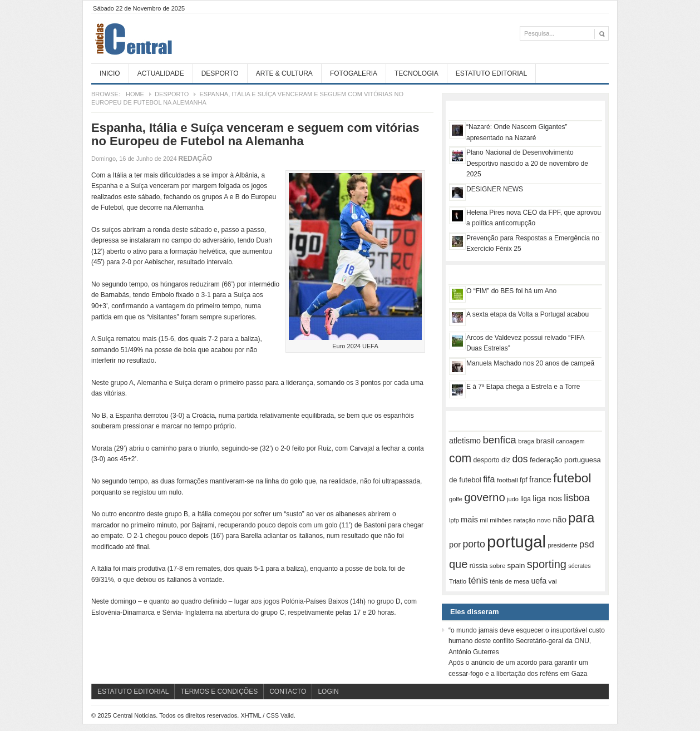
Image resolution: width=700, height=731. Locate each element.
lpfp (454, 520)
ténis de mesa (509, 581)
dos (520, 459)
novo (544, 520)
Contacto (288, 692)
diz (506, 460)
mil (484, 520)
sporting (547, 564)
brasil (545, 441)
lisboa (577, 498)
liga (526, 499)
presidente (562, 545)
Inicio (110, 73)
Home (135, 94)
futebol (572, 478)
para (581, 518)
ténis (478, 581)
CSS (272, 715)
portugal (516, 542)
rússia (479, 566)
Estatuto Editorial (491, 73)
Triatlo (458, 581)
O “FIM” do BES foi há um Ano (511, 291)
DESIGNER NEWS (495, 189)
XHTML (251, 715)
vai (553, 581)
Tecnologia (416, 73)
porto (474, 544)
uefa (539, 581)
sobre (497, 566)
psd (587, 544)
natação (524, 520)
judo (513, 499)
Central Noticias (175, 38)
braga (526, 441)
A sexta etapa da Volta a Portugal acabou (528, 314)
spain (516, 565)
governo (485, 497)
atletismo (465, 441)
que (458, 564)
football (507, 480)
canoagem (570, 441)
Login (328, 692)
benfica (499, 440)
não (559, 520)
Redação (196, 159)
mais (469, 520)
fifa (489, 479)
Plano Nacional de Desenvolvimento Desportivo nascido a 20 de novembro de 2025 (527, 163)
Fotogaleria (354, 73)
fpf (524, 480)
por (455, 545)
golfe (456, 499)
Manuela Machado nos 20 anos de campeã (530, 363)
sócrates (579, 566)
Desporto (220, 73)
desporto (487, 460)
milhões (501, 520)
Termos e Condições (219, 692)
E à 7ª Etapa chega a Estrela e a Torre (523, 387)
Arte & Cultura (284, 73)
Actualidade (161, 73)
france (540, 480)
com (460, 458)
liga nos (547, 498)
